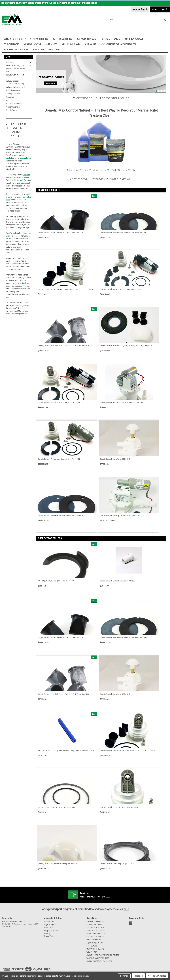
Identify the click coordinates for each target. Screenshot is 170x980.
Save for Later (49, 922)
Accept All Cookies (157, 976)
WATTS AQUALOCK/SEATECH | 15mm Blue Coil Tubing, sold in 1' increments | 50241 (66, 751)
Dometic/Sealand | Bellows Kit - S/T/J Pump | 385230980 (119, 807)
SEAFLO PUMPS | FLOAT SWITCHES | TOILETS (118, 44)
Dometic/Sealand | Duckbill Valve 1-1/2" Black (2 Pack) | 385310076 (61, 233)
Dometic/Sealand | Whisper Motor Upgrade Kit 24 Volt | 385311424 (61, 459)
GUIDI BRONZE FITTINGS (62, 39)
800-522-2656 (160, 9)
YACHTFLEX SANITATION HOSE (16, 50)
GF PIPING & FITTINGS (39, 39)
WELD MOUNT (90, 44)
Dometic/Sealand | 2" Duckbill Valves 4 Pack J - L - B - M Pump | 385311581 (64, 346)
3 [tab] (161, 91)
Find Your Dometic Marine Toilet (15, 70)
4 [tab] (164, 91)
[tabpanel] (101, 74)
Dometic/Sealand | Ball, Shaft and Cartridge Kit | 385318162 (58, 864)
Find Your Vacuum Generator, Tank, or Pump (15, 82)
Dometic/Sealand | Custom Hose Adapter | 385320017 (118, 581)
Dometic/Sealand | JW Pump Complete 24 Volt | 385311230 (120, 516)
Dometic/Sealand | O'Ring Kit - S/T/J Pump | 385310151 (57, 807)
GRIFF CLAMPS (51, 44)
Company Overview (13, 107)
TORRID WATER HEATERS (110, 39)
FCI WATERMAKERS (11, 44)
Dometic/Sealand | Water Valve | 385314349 (115, 459)
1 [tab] (156, 91)
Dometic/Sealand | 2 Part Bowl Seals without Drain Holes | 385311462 (124, 233)
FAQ (7, 100)
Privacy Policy (49, 936)
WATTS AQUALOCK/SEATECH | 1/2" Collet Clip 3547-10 (56, 581)
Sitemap (47, 934)
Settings (124, 976)
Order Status (49, 928)
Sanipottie (18, 180)
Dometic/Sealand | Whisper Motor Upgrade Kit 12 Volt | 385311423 (61, 403)
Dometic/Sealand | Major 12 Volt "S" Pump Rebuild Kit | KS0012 (121, 289)
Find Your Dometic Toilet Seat (15, 76)
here (126, 909)
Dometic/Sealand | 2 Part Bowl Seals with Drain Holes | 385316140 (61, 516)
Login (135, 9)
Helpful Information (13, 90)
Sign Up (144, 9)
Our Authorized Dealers (14, 104)
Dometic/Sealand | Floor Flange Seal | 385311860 (117, 864)
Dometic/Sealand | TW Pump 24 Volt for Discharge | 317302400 (122, 403)
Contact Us (10, 97)
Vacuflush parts (25, 283)
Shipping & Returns (13, 94)
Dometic (27, 175)
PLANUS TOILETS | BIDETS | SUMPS (46, 50)
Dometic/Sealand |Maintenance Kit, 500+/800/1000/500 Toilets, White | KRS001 (127, 346)
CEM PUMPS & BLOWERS (86, 39)
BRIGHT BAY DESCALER (134, 39)
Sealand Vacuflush (13, 177)
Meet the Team (11, 110)
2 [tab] (159, 91)
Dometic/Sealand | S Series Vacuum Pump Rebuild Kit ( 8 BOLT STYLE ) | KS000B (65, 289)
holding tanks (25, 158)
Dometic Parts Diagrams (15, 65)
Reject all (138, 976)
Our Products (10, 62)
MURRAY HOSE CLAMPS (71, 44)
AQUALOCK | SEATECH (32, 44)
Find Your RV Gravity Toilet (15, 87)
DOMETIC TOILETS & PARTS (15, 39)
